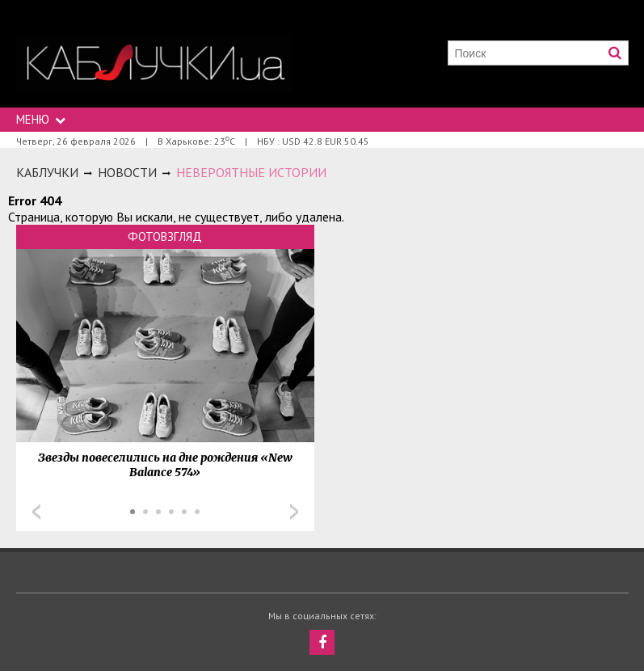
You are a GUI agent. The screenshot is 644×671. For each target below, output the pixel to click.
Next (294, 512)
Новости (127, 172)
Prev (36, 512)
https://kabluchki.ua (154, 63)
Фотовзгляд (165, 236)
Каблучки (47, 172)
